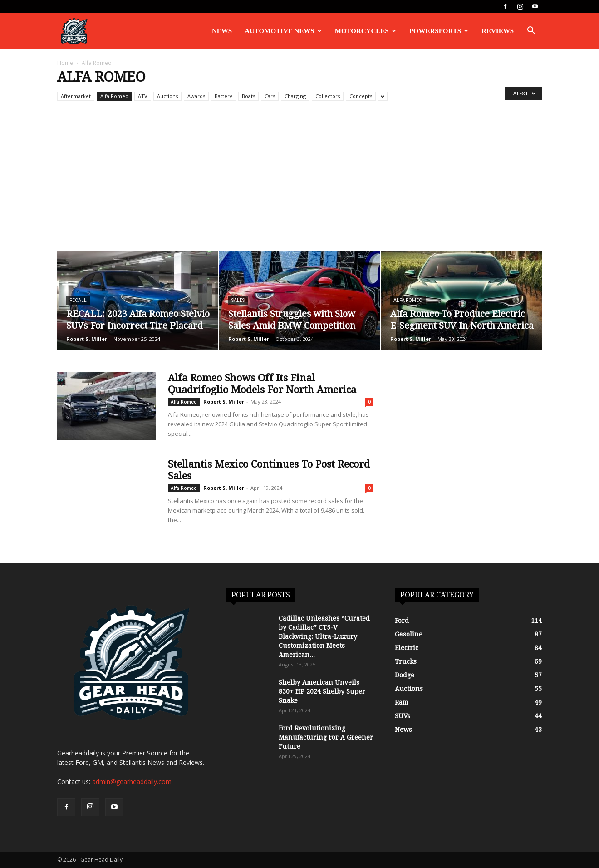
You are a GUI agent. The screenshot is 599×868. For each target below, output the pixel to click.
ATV (143, 96)
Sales (238, 300)
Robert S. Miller (87, 339)
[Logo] (74, 31)
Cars (270, 96)
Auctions (167, 96)
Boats (248, 96)
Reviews (498, 31)
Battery (223, 96)
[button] (531, 32)
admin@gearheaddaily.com (132, 782)
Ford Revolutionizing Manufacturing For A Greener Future (326, 737)
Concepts (361, 96)
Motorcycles (366, 31)
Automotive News (283, 31)
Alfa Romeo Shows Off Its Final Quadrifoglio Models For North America (262, 384)
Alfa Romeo (114, 96)
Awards (196, 96)
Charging (295, 96)
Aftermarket (76, 96)
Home (65, 63)
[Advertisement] (299, 182)
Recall (78, 300)
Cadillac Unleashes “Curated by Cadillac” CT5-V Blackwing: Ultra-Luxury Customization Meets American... (324, 636)
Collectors (328, 96)
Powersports (439, 31)
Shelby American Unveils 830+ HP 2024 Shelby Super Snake (322, 691)
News (222, 31)
